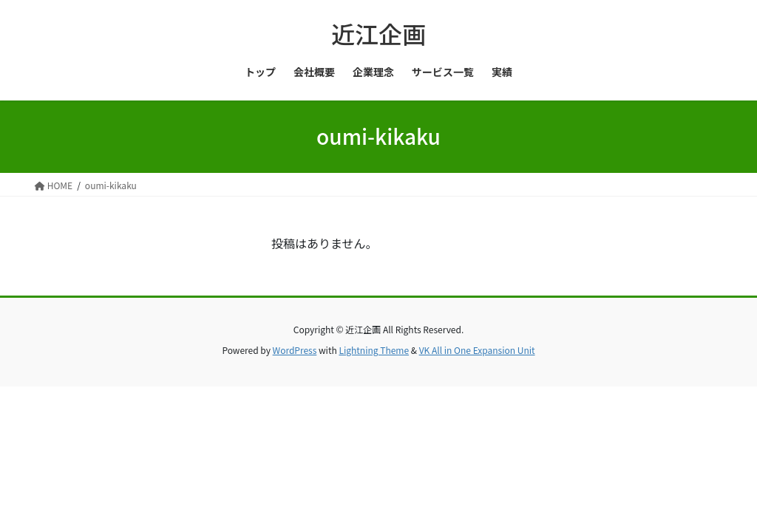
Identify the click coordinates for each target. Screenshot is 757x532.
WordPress (295, 350)
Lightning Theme (374, 350)
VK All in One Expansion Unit (477, 350)
